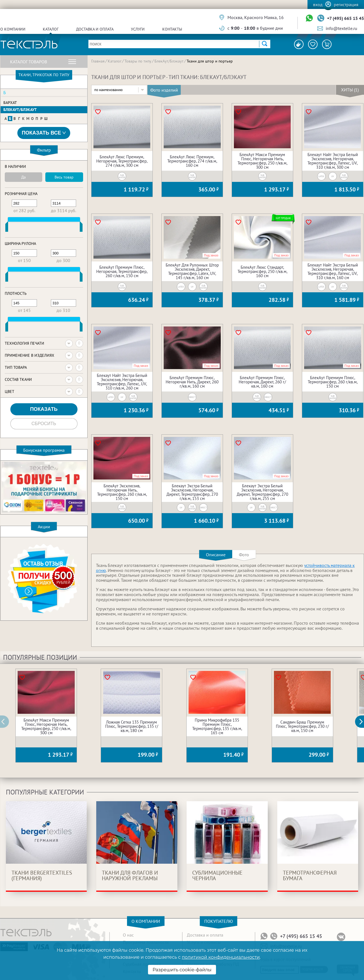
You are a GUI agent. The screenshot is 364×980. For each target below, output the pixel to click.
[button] (363, 722)
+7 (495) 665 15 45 (346, 18)
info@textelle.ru (341, 28)
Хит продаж (283, 218)
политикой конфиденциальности (221, 957)
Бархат (10, 103)
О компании (13, 29)
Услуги (138, 29)
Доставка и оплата (95, 29)
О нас (128, 935)
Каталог (51, 29)
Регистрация (346, 4)
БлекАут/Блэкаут (20, 110)
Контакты (172, 29)
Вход (318, 4)
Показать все (44, 133)
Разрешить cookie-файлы (182, 970)
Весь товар (64, 177)
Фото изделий (164, 90)
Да (24, 177)
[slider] (7, 228)
